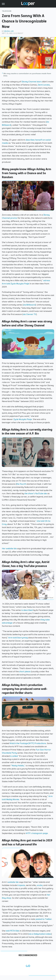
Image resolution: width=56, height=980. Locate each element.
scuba (40, 885)
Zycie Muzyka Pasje (23, 419)
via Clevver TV (30, 314)
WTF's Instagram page (37, 833)
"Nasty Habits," (18, 766)
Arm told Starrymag (18, 638)
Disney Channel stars (32, 82)
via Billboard (29, 305)
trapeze (21, 885)
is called (14, 756)
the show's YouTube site (36, 493)
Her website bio (9, 548)
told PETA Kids (13, 931)
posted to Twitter (44, 919)
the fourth (21, 484)
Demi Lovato (44, 85)
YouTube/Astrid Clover (46, 598)
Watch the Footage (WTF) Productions (28, 743)
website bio (13, 882)
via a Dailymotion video (40, 934)
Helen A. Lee (9, 31)
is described (27, 610)
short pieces (25, 671)
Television (7, 11)
